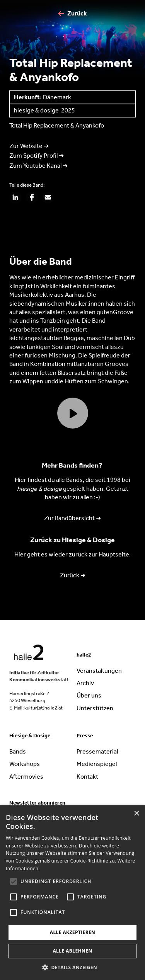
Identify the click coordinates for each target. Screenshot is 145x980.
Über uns (89, 695)
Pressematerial (97, 751)
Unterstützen (95, 708)
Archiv (85, 683)
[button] (72, 967)
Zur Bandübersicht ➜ (72, 518)
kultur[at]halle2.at (43, 708)
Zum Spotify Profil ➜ (37, 156)
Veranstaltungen (99, 671)
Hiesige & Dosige (30, 736)
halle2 (84, 655)
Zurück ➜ (73, 575)
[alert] (72, 893)
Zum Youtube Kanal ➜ (38, 166)
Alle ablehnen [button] (72, 951)
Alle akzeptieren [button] (73, 932)
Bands (18, 751)
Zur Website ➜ (29, 146)
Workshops (25, 764)
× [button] (136, 814)
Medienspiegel (97, 764)
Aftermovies (26, 777)
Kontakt (87, 777)
